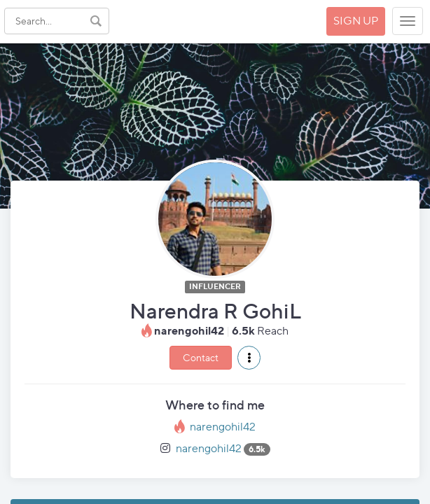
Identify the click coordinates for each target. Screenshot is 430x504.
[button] (249, 358)
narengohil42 (223, 427)
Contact (201, 357)
